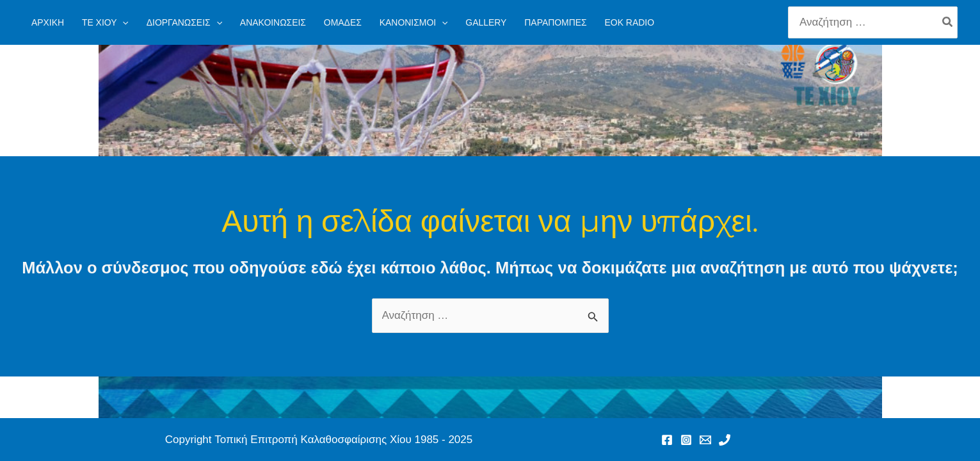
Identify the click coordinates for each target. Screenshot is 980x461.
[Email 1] (705, 440)
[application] (122, 22)
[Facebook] (667, 440)
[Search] (948, 22)
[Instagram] (686, 440)
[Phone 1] (725, 440)
